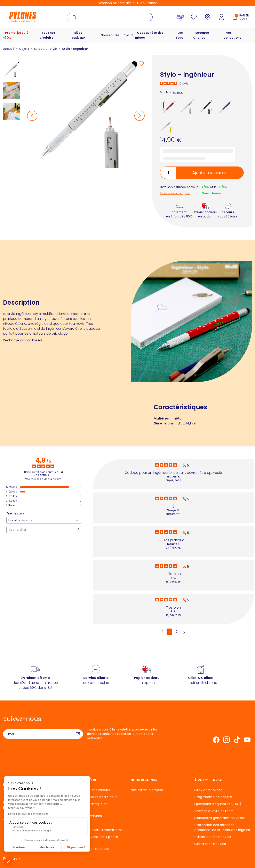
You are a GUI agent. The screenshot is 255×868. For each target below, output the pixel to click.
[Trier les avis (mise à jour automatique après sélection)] (44, 520)
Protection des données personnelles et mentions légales (222, 827)
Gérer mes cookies (210, 844)
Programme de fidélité (213, 797)
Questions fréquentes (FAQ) (218, 804)
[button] (9, 861)
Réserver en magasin (175, 193)
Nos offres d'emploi (147, 790)
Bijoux (128, 35)
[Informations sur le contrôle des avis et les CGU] (62, 472)
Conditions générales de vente (220, 818)
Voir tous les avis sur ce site (43, 479)
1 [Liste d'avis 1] (169, 632)
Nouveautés (110, 35)
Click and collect (208, 790)
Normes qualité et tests (214, 811)
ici (40, 340)
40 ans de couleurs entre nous (92, 797)
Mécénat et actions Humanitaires (95, 830)
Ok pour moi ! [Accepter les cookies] (41, 847)
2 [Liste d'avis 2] (177, 632)
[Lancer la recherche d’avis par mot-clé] (79, 530)
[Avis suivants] (184, 632)
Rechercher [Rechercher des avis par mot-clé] (42, 530)
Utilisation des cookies (213, 837)
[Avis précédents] (162, 631)
